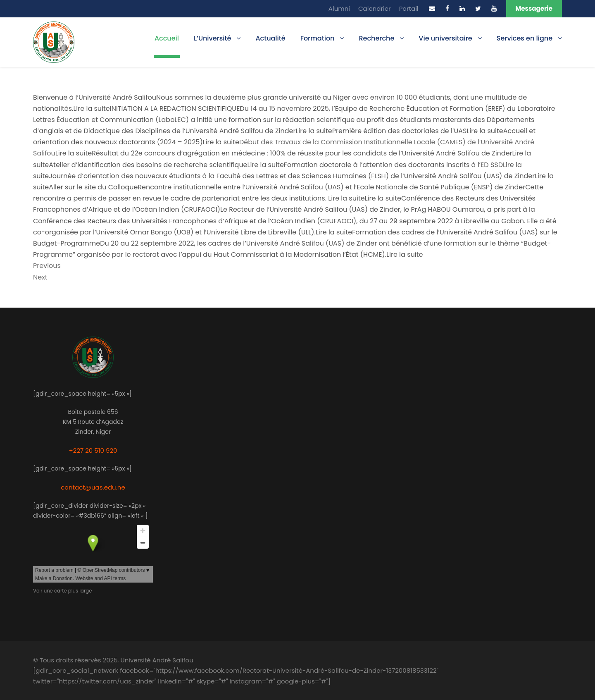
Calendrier (375, 8)
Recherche (376, 38)
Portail (409, 8)
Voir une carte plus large (62, 591)
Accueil (167, 38)
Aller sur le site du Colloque (93, 187)
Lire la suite (74, 153)
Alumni (339, 8)
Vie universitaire (445, 38)
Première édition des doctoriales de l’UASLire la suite (418, 131)
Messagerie (534, 8)
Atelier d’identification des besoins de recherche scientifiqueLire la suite (166, 165)
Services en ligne (525, 38)
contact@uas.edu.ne (93, 487)
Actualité (270, 38)
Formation (318, 38)
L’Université (212, 38)
